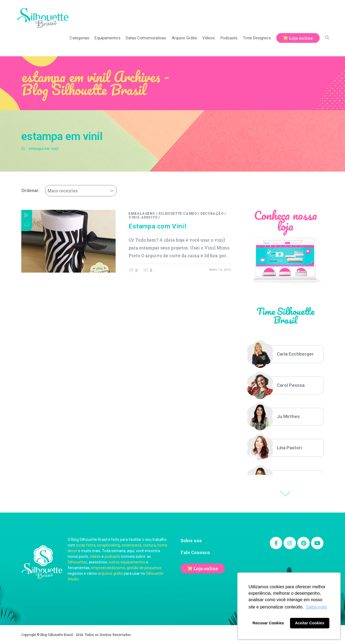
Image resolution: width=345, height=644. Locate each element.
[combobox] (81, 191)
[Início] (23, 148)
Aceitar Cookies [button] (310, 623)
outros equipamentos (127, 562)
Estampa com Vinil (157, 226)
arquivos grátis (110, 573)
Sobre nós (191, 540)
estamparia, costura (139, 545)
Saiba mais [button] (316, 607)
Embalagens (142, 213)
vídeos (95, 556)
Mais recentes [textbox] (63, 191)
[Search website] (327, 38)
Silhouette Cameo (178, 213)
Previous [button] (285, 494)
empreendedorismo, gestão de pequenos (126, 568)
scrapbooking (108, 545)
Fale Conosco (195, 552)
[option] (285, 354)
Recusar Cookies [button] (268, 623)
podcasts (112, 556)
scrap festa (86, 545)
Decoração (212, 213)
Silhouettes (77, 562)
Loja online (206, 568)
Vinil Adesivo (143, 217)
